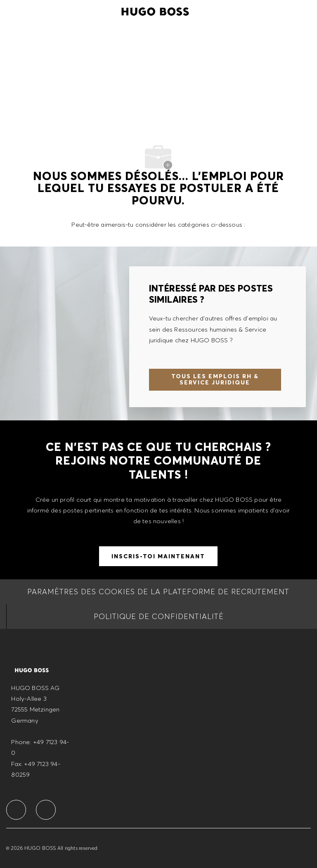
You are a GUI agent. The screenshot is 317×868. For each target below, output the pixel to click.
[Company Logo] (155, 10)
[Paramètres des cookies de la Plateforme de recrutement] (158, 592)
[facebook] (16, 810)
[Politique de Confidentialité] (159, 617)
